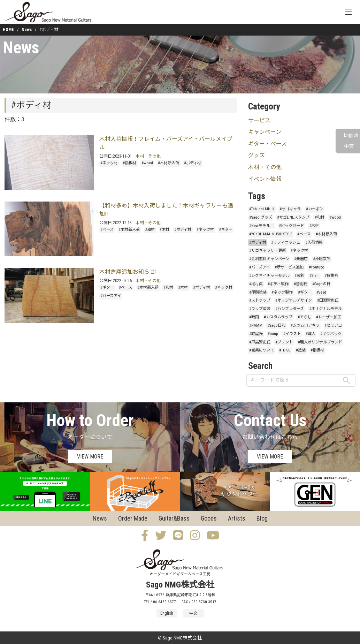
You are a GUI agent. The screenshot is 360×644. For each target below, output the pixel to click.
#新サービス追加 (289, 267)
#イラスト (292, 334)
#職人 (311, 334)
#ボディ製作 (278, 284)
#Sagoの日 (321, 284)
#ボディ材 (193, 163)
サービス (259, 120)
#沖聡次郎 (322, 259)
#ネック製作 (282, 292)
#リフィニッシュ (286, 243)
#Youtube (316, 267)
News (27, 30)
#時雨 (254, 317)
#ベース (107, 230)
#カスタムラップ (278, 317)
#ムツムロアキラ (305, 325)
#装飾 (299, 276)
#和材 (150, 230)
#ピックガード (291, 226)
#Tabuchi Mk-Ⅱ (262, 209)
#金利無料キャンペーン (269, 259)
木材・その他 (148, 156)
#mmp (273, 334)
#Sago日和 (276, 325)
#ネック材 (109, 163)
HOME (8, 30)
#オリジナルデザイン (294, 300)
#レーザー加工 (329, 317)
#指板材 (129, 163)
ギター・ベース (267, 144)
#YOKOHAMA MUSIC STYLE (271, 234)
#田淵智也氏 (328, 300)
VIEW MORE (90, 457)
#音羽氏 (301, 284)
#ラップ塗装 (260, 309)
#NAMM (256, 325)
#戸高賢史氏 (260, 342)
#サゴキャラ (290, 209)
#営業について (262, 350)
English (351, 135)
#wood (147, 163)
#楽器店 (301, 259)
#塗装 (301, 350)
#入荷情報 (314, 243)
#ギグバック (331, 334)
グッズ (256, 155)
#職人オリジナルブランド (320, 342)
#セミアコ (333, 325)
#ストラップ (260, 300)
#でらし (304, 317)
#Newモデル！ (262, 226)
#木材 (164, 230)
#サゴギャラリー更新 (267, 251)
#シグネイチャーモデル (269, 276)
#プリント (284, 342)
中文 (349, 146)
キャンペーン (265, 132)
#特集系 (331, 276)
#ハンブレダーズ (290, 309)
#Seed (321, 292)
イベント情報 (265, 179)
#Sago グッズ (261, 217)
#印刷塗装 (258, 292)
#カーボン (315, 209)
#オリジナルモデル (325, 309)
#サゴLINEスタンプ (293, 217)
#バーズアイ (111, 296)
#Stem (315, 276)
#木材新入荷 (168, 163)
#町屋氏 (256, 334)
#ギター (226, 230)
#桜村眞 (256, 284)
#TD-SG (285, 350)
